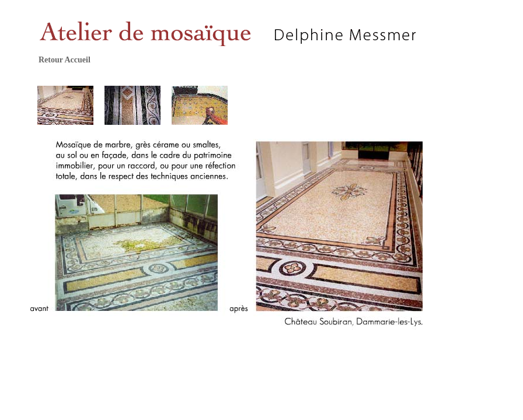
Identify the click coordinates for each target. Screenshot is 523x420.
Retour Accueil (64, 60)
